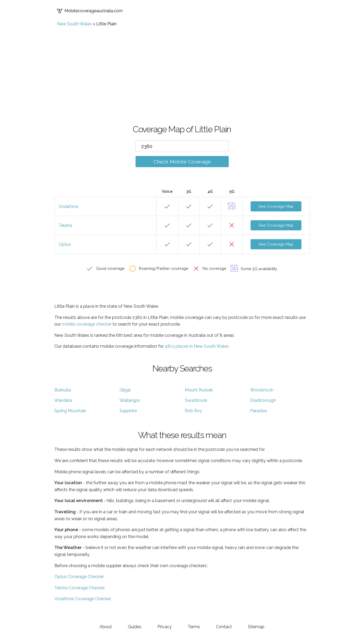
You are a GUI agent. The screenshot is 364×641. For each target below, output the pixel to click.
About (106, 627)
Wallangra (130, 400)
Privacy (165, 627)
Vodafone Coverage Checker (83, 599)
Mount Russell (199, 390)
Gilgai (125, 390)
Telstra (65, 225)
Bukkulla (63, 390)
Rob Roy (193, 411)
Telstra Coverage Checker (80, 588)
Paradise (258, 411)
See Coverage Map (276, 206)
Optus (65, 244)
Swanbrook (196, 400)
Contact (224, 627)
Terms (194, 627)
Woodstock (262, 390)
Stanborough (263, 400)
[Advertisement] (182, 66)
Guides (135, 627)
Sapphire (128, 411)
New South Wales (74, 24)
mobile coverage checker (87, 324)
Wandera (63, 400)
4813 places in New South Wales (197, 346)
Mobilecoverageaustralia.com (90, 11)
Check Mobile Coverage (182, 162)
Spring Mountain (70, 411)
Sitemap (256, 627)
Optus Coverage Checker (79, 577)
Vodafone (68, 207)
